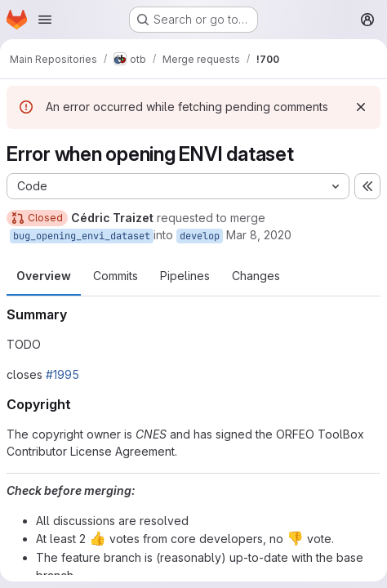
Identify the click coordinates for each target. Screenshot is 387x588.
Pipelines (185, 276)
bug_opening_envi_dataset (82, 236)
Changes (256, 276)
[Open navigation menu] (45, 20)
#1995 (62, 374)
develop (200, 236)
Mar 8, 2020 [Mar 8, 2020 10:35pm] (259, 235)
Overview (44, 276)
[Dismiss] (361, 107)
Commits (116, 276)
